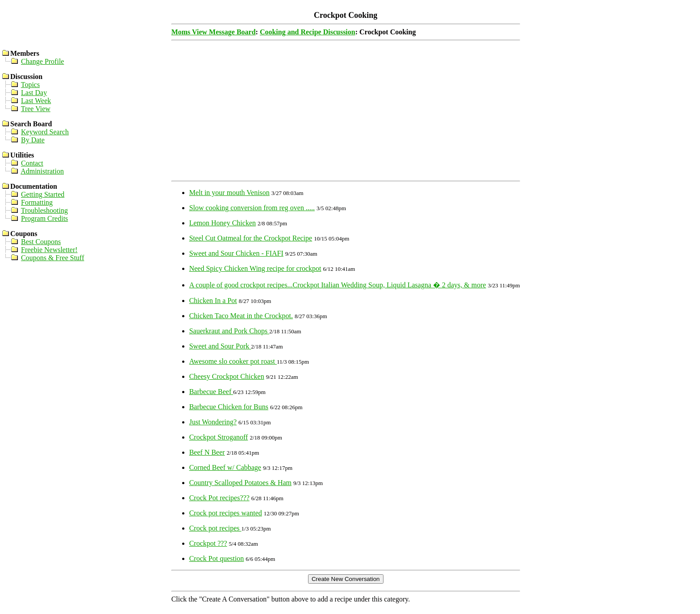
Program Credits (44, 218)
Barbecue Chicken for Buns (229, 407)
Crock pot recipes (215, 528)
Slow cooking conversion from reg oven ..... (252, 208)
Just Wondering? (213, 422)
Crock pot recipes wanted (226, 513)
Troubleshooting (44, 210)
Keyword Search (45, 132)
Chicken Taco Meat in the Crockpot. (241, 316)
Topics (30, 85)
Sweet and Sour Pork (220, 346)
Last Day (34, 93)
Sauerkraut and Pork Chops (229, 331)
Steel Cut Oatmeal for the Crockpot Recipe (251, 238)
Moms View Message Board (214, 32)
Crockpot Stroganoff (219, 437)
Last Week (36, 101)
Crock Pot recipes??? (219, 498)
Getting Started (43, 194)
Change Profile (42, 61)
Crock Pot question (217, 558)
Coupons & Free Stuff (52, 258)
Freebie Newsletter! (49, 250)
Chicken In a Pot (213, 301)
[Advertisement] (346, 115)
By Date (33, 140)
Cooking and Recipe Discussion (308, 32)
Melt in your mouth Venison (229, 193)
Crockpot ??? (208, 543)
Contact (32, 163)
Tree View (36, 109)
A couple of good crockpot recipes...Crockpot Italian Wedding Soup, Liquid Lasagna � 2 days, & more (338, 285)
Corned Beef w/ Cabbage (225, 467)
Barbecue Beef (211, 392)
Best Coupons (41, 242)
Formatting (37, 202)
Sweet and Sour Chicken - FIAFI (236, 253)
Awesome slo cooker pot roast (233, 361)
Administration (42, 171)
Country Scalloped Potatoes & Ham (240, 483)
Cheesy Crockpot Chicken (227, 376)
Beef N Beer (207, 452)
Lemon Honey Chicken (223, 223)
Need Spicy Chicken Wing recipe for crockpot (255, 268)
